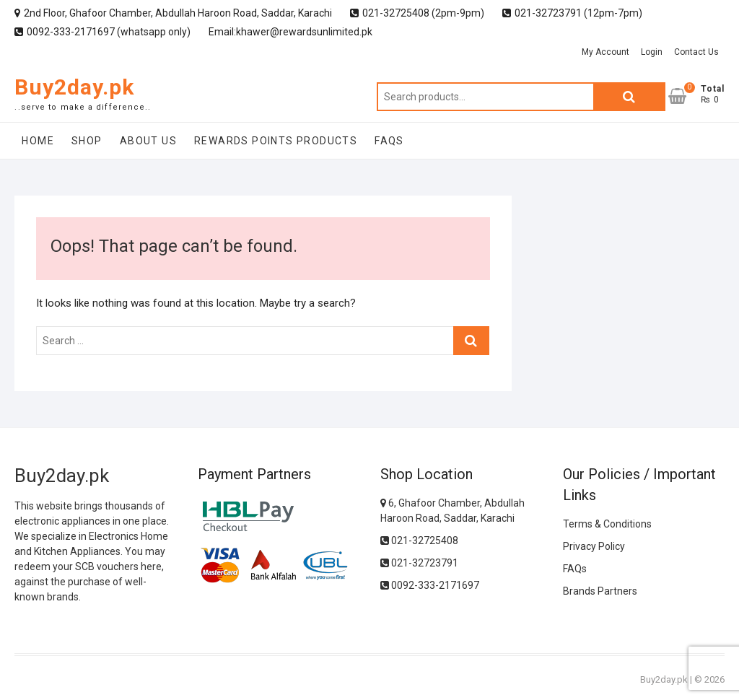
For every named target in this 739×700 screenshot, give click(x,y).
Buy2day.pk (74, 87)
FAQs (389, 141)
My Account (605, 52)
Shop (87, 141)
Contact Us (696, 52)
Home (38, 141)
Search (629, 97)
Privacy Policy (594, 546)
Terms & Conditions (607, 524)
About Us (148, 141)
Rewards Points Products (276, 141)
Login (652, 52)
